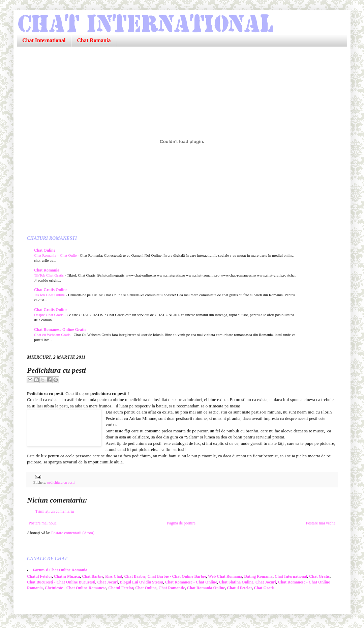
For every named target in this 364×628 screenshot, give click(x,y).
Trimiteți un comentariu (55, 511)
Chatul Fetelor (39, 576)
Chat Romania (94, 40)
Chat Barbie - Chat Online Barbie (177, 576)
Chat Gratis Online (51, 290)
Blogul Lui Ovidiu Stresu (142, 582)
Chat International (44, 40)
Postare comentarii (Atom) (73, 533)
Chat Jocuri (108, 582)
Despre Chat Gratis (49, 315)
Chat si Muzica (67, 576)
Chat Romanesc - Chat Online (191, 582)
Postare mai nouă (43, 523)
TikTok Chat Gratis (49, 275)
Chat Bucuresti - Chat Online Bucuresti (61, 582)
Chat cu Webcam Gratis (53, 335)
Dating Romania (258, 576)
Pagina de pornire (181, 523)
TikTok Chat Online (50, 295)
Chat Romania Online (206, 588)
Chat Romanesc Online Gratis (60, 330)
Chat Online (45, 250)
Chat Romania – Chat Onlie (56, 255)
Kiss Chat (114, 576)
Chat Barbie (93, 576)
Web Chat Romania (225, 576)
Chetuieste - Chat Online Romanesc (76, 588)
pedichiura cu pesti (61, 482)
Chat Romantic (172, 588)
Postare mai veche (321, 523)
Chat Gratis (319, 576)
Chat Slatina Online (236, 582)
